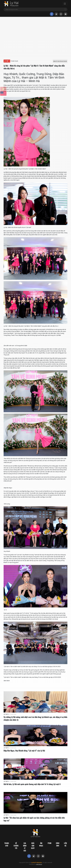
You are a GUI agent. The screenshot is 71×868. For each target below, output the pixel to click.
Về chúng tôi (16, 846)
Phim (50, 843)
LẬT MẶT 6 (7, 61)
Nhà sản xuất (33, 846)
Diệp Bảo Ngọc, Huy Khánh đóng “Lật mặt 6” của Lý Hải (24, 751)
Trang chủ (7, 844)
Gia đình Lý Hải (25, 847)
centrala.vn (39, 864)
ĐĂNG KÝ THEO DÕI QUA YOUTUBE (60, 61)
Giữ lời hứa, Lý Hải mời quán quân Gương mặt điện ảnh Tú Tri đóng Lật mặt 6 (32, 784)
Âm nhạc (41, 844)
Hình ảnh (58, 844)
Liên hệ (65, 844)
